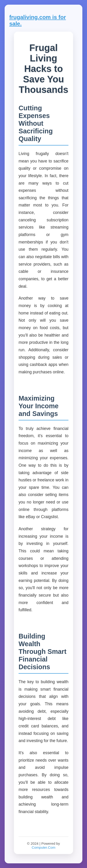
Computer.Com (43, 847)
